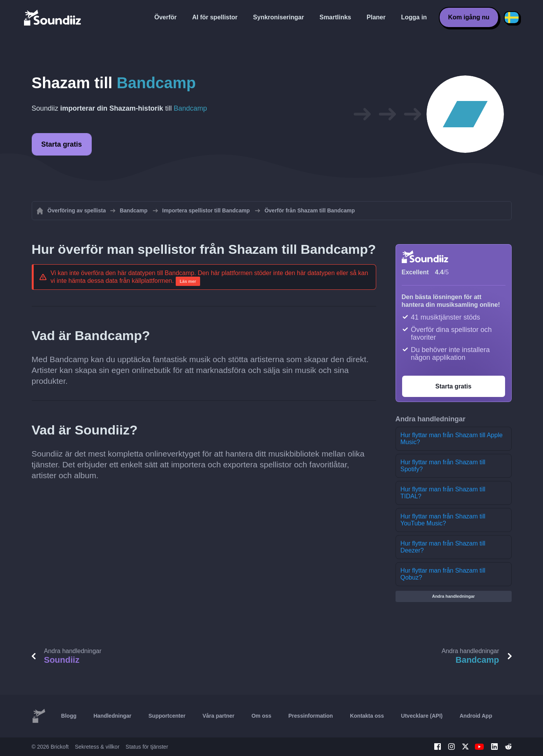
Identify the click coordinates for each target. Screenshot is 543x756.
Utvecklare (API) (422, 716)
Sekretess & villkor (97, 747)
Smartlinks (335, 17)
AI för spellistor (215, 17)
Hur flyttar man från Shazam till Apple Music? (452, 439)
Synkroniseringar (279, 17)
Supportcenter (167, 716)
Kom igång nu (469, 17)
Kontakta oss (367, 716)
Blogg (69, 716)
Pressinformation (311, 716)
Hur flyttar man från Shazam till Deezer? (443, 547)
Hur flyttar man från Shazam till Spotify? (443, 466)
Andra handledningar (453, 596)
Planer (376, 17)
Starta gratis (62, 144)
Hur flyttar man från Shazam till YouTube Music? (443, 520)
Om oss (261, 716)
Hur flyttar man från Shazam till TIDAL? (443, 493)
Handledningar (112, 716)
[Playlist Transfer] (53, 17)
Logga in (414, 17)
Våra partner (218, 716)
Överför (166, 17)
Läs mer (188, 281)
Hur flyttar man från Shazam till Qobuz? (443, 574)
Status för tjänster (147, 747)
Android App (476, 716)
